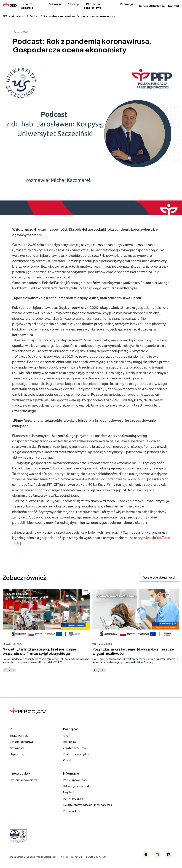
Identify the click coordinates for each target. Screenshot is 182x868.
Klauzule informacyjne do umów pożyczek (88, 805)
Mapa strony (17, 754)
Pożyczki (55, 4)
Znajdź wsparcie (27, 6)
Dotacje (74, 4)
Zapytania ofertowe (75, 748)
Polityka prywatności (76, 780)
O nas (66, 735)
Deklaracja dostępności (77, 786)
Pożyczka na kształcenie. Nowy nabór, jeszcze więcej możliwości (133, 651)
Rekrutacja (69, 742)
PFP (5, 16)
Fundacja (127, 4)
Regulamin (69, 792)
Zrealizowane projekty (76, 754)
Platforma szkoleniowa (93, 6)
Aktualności (157, 6)
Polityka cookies (73, 799)
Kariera (144, 6)
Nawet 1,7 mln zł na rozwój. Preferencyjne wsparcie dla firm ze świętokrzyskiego (39, 651)
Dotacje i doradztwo (22, 742)
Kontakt (174, 6)
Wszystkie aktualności (159, 577)
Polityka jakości (72, 811)
